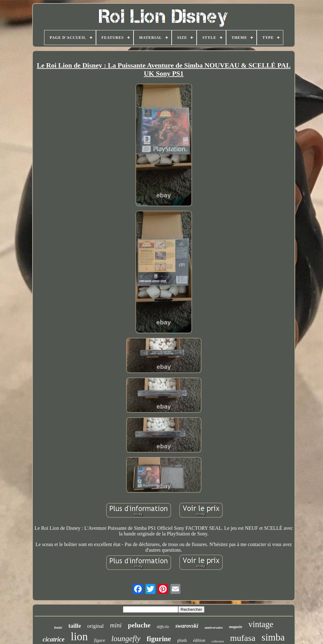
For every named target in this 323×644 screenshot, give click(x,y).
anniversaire (214, 627)
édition (199, 640)
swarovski (187, 626)
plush (182, 640)
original (96, 626)
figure (100, 640)
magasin (235, 627)
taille (75, 626)
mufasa (243, 638)
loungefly (126, 639)
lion (79, 637)
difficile (163, 627)
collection (217, 641)
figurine (159, 639)
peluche (139, 625)
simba (273, 637)
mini (116, 625)
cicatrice (53, 639)
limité (58, 627)
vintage (261, 624)
